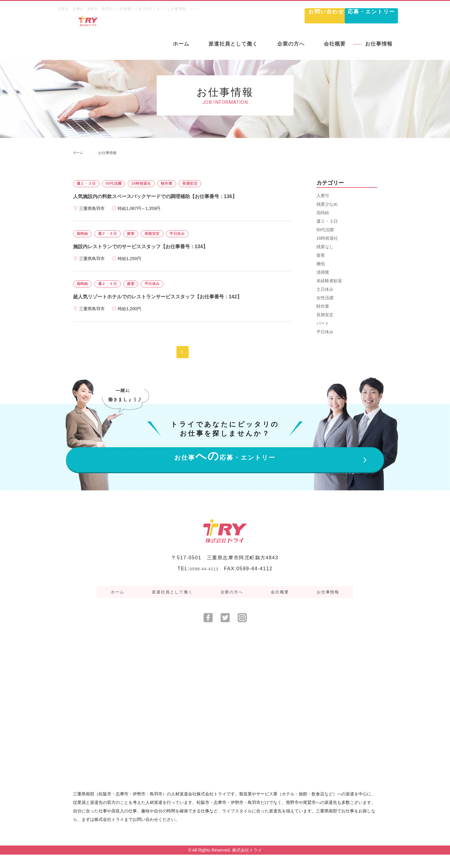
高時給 (323, 213)
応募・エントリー (354, 17)
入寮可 (323, 196)
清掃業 (323, 272)
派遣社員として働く (177, 609)
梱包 (321, 264)
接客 (321, 255)
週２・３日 (327, 221)
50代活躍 (325, 230)
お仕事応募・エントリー (225, 470)
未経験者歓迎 (329, 281)
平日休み (325, 332)
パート (323, 323)
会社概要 (275, 609)
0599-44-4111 (204, 589)
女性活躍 (325, 298)
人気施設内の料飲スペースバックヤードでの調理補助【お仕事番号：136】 (165, 196)
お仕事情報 (317, 609)
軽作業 (323, 306)
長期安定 (325, 315)
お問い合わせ (274, 17)
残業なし (325, 247)
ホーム (78, 153)
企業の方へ (233, 609)
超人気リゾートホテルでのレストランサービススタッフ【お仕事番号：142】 (168, 297)
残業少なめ (327, 204)
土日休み (325, 289)
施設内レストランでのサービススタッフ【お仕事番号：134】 (149, 246)
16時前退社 (327, 238)
